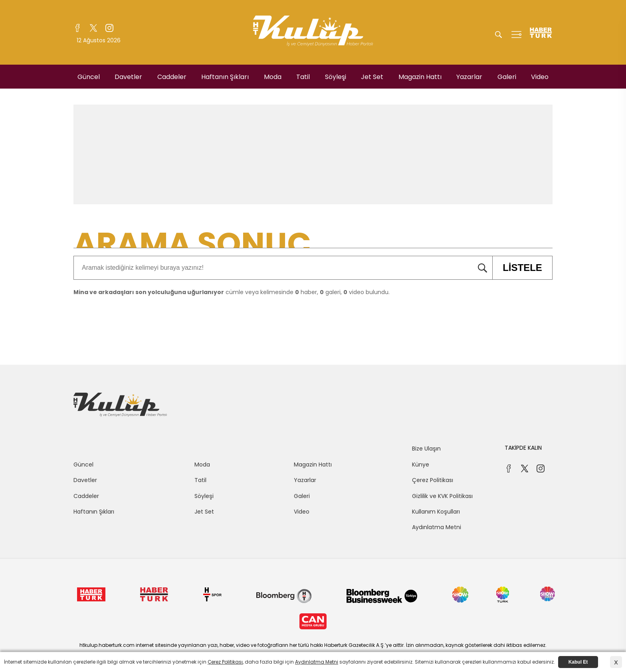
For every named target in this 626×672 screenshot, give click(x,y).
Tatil (303, 77)
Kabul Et (578, 662)
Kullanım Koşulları (436, 512)
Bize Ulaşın (426, 449)
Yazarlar (469, 77)
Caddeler (172, 77)
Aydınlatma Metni (437, 527)
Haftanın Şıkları (225, 77)
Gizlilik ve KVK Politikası (442, 496)
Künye (421, 464)
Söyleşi (336, 77)
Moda (273, 77)
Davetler (128, 77)
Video (540, 77)
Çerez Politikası (433, 480)
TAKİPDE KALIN (523, 448)
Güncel (89, 77)
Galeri (507, 77)
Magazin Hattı (420, 77)
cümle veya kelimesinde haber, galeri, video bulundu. (232, 292)
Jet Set (372, 77)
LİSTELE (517, 268)
